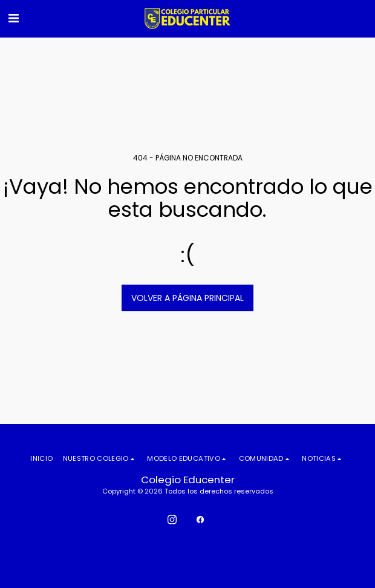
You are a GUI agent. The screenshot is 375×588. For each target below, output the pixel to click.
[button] (13, 18)
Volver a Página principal (187, 298)
